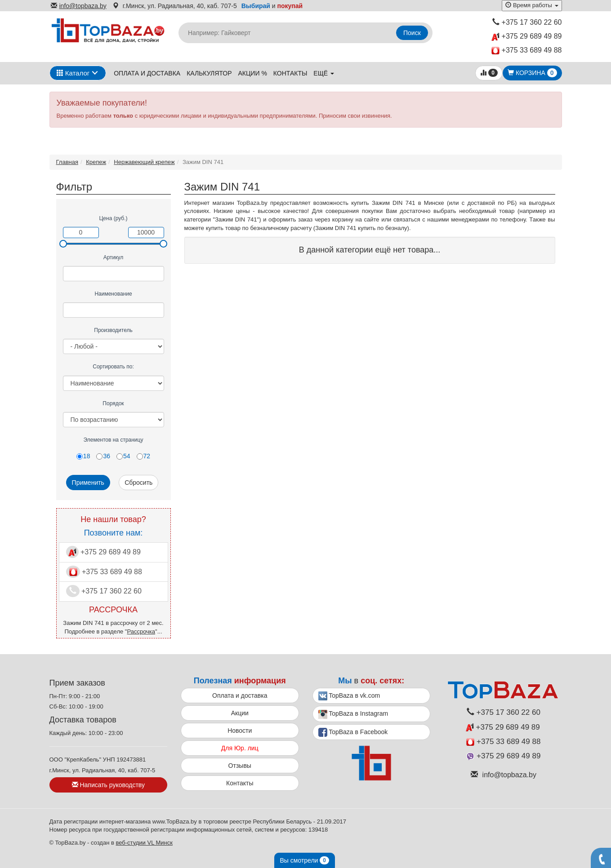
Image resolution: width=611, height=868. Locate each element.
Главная (67, 162)
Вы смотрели (305, 860)
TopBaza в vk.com (349, 696)
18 (83, 456)
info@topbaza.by (79, 6)
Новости (240, 731)
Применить (88, 483)
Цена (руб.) (113, 218)
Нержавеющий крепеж (144, 162)
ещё (324, 73)
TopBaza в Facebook (353, 732)
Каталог (73, 73)
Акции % (253, 73)
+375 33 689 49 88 (527, 51)
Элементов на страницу (114, 440)
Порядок (113, 403)
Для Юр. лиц (240, 748)
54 (123, 456)
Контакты (290, 73)
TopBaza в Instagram (353, 714)
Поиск (412, 33)
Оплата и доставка (147, 73)
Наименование (113, 294)
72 (144, 456)
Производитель (113, 330)
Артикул (114, 257)
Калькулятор (209, 73)
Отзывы (240, 766)
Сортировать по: (113, 367)
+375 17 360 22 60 (527, 22)
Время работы (532, 5)
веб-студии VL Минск (144, 843)
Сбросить (138, 483)
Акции (240, 713)
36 (103, 456)
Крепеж (96, 162)
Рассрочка (141, 631)
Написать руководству (108, 785)
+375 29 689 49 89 (526, 37)
